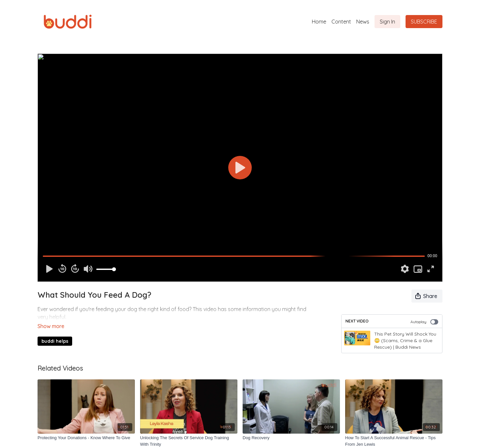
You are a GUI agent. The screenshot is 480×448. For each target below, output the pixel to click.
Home (319, 22)
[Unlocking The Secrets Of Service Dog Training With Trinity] (189, 441)
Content (341, 22)
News (363, 22)
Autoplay (424, 322)
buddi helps (55, 332)
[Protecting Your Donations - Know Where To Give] (86, 438)
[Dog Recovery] (291, 438)
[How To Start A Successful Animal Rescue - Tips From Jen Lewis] (394, 441)
